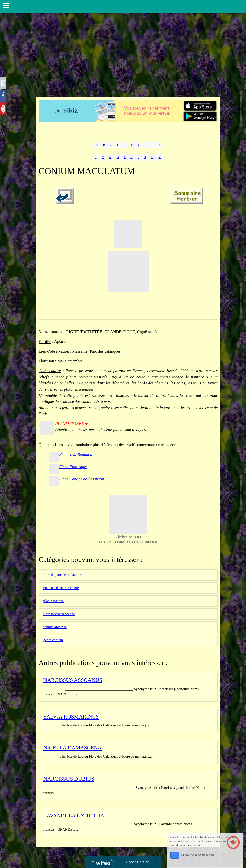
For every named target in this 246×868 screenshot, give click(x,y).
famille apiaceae (55, 627)
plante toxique (54, 601)
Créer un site (138, 862)
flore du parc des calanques (63, 575)
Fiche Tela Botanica (76, 454)
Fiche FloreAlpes (73, 467)
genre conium (53, 640)
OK (175, 855)
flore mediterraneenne (59, 614)
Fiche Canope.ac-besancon (81, 479)
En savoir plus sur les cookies (198, 855)
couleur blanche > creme (61, 588)
